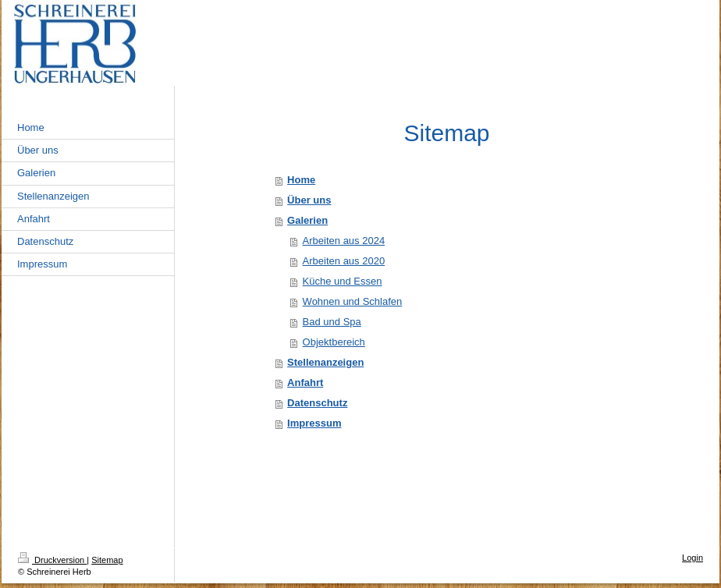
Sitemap (107, 560)
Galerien (307, 220)
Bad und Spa (332, 322)
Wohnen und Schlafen (353, 301)
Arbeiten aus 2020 (344, 261)
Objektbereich (334, 342)
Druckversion (52, 560)
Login (693, 558)
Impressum (314, 423)
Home (301, 180)
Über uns (309, 200)
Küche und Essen (343, 281)
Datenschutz (317, 403)
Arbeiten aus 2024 (344, 241)
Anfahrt (305, 383)
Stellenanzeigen (325, 362)
